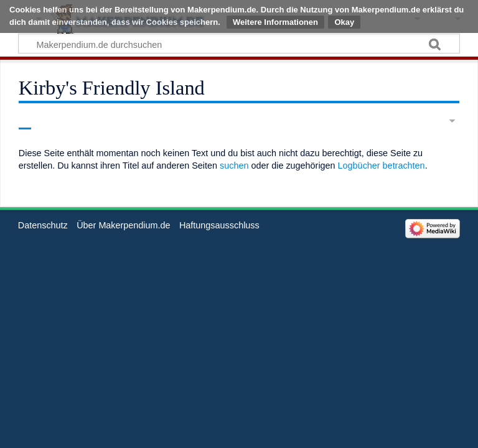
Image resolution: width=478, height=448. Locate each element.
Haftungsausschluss (219, 225)
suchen (234, 166)
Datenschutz (43, 225)
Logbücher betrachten (382, 166)
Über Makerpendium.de (123, 225)
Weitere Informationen (275, 22)
